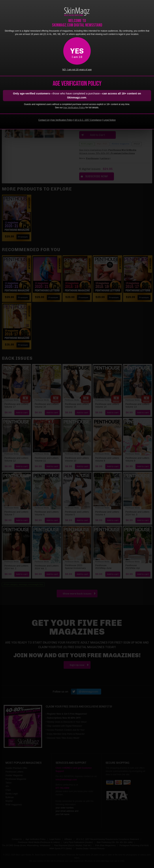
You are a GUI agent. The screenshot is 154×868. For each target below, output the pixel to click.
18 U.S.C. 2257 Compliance (88, 120)
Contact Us (44, 120)
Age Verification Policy (74, 108)
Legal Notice (109, 120)
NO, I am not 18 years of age (77, 70)
